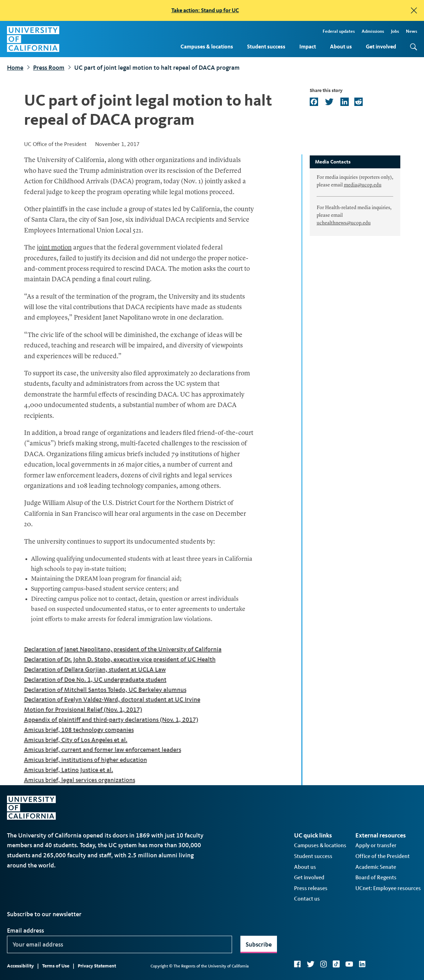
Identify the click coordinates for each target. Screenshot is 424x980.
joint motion (54, 248)
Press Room (49, 68)
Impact (308, 47)
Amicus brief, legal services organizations (80, 780)
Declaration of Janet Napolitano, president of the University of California (123, 649)
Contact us (307, 899)
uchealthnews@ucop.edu (344, 223)
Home (15, 68)
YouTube (349, 964)
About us (341, 47)
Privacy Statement (97, 966)
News (411, 31)
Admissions (373, 31)
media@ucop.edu (363, 185)
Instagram (324, 964)
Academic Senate (376, 867)
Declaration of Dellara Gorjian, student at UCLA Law (95, 669)
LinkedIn (362, 964)
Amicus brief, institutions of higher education (86, 760)
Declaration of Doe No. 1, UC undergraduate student (95, 680)
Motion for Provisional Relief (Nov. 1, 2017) (83, 710)
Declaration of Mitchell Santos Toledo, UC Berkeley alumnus (105, 690)
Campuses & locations (207, 47)
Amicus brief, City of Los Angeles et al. (76, 740)
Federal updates (339, 31)
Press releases (311, 888)
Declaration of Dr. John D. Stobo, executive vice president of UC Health (120, 659)
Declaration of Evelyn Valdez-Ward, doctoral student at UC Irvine (112, 699)
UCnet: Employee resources (388, 888)
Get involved (381, 47)
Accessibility (20, 966)
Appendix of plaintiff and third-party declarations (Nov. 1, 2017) (111, 720)
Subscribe (259, 944)
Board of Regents (376, 877)
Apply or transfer (376, 845)
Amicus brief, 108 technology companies (79, 730)
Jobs (395, 31)
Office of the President (383, 856)
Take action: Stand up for (205, 10)
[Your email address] (120, 944)
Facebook (298, 964)
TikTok (336, 964)
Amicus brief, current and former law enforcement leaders (103, 750)
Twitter (311, 964)
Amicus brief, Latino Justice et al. (69, 770)
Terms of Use (56, 966)
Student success (266, 47)
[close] (414, 10)
